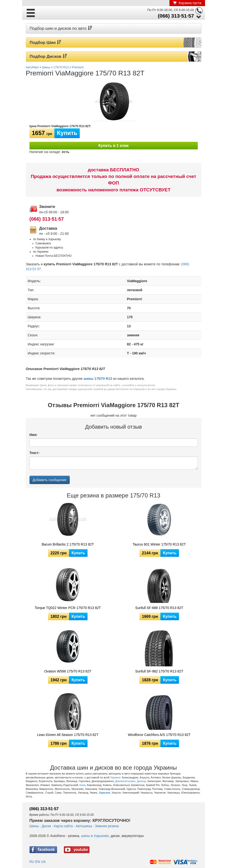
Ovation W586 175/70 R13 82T (68, 671)
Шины (34, 826)
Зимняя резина (107, 826)
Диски (46, 826)
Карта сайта (63, 826)
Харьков (105, 793)
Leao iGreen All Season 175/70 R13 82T (68, 735)
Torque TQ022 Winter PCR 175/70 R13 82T (68, 608)
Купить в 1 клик (113, 146)
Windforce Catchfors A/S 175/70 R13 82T (159, 735)
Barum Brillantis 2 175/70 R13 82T (68, 544)
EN (38, 862)
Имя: (34, 435)
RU (32, 862)
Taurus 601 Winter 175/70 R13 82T (159, 544)
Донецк (142, 781)
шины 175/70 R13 (98, 379)
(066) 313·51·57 (176, 16)
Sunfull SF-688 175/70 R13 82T (159, 608)
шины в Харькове (95, 836)
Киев (83, 785)
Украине (115, 777)
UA (43, 862)
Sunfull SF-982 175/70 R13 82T (159, 671)
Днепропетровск (125, 781)
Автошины (84, 826)
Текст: (35, 453)
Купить (67, 133)
